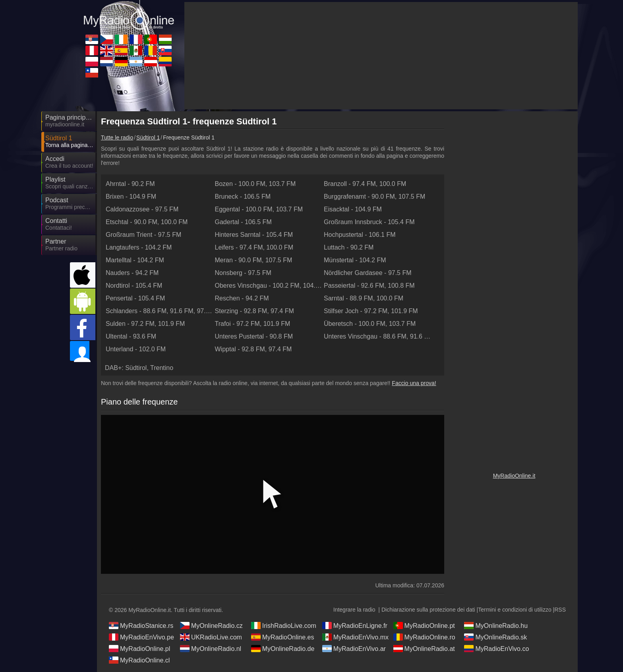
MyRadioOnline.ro (424, 637)
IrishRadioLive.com (284, 626)
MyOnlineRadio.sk (495, 637)
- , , (160, 311)
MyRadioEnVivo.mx (355, 637)
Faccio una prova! (414, 383)
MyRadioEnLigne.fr (355, 626)
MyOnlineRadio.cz (211, 626)
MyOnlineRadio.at (424, 649)
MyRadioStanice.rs (141, 626)
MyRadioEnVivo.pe (141, 637)
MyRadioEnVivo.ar (354, 649)
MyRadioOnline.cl (139, 660)
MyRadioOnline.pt (424, 626)
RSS (560, 610)
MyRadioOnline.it (514, 476)
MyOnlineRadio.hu (496, 626)
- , (255, 184)
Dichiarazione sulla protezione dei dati (428, 610)
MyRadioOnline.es (283, 637)
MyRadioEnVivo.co (496, 649)
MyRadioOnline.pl (139, 649)
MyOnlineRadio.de (283, 649)
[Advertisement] (514, 234)
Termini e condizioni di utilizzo (515, 610)
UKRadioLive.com (211, 637)
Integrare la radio (354, 610)
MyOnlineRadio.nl (211, 649)
